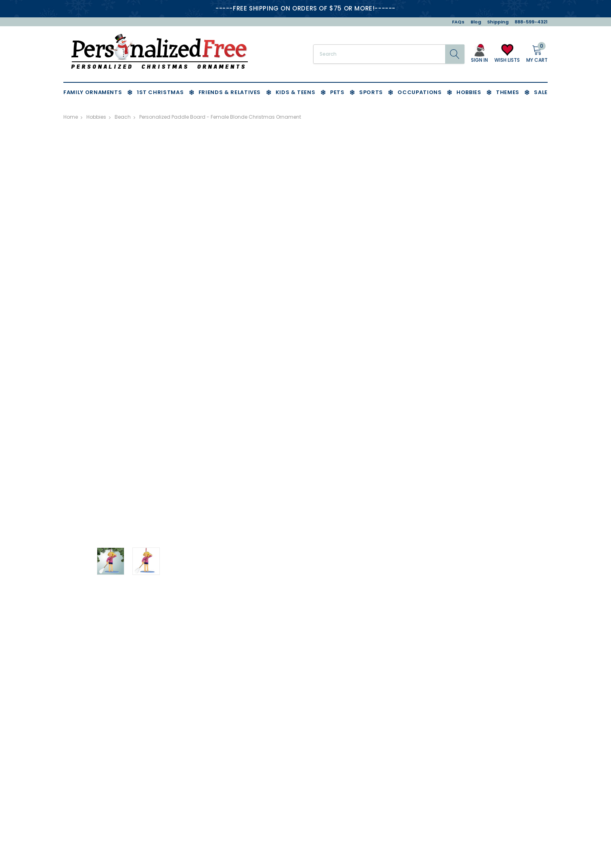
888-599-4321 (531, 22)
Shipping (498, 22)
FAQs (458, 22)
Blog (476, 22)
